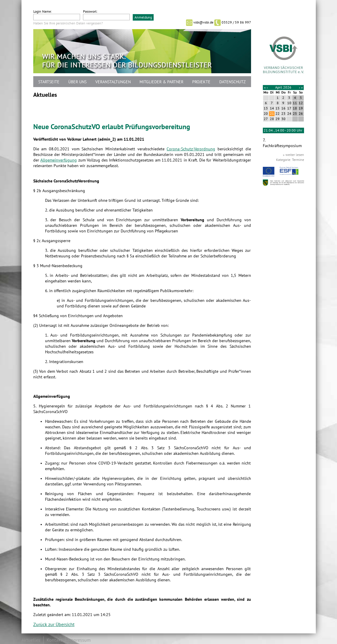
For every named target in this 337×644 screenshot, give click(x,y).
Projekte (201, 82)
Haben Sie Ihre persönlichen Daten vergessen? (68, 23)
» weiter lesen (293, 155)
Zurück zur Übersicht (54, 625)
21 (272, 114)
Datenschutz (233, 82)
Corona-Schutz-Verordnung (191, 149)
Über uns (77, 82)
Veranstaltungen (113, 82)
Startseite (49, 82)
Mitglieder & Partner (161, 82)
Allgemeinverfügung (59, 160)
